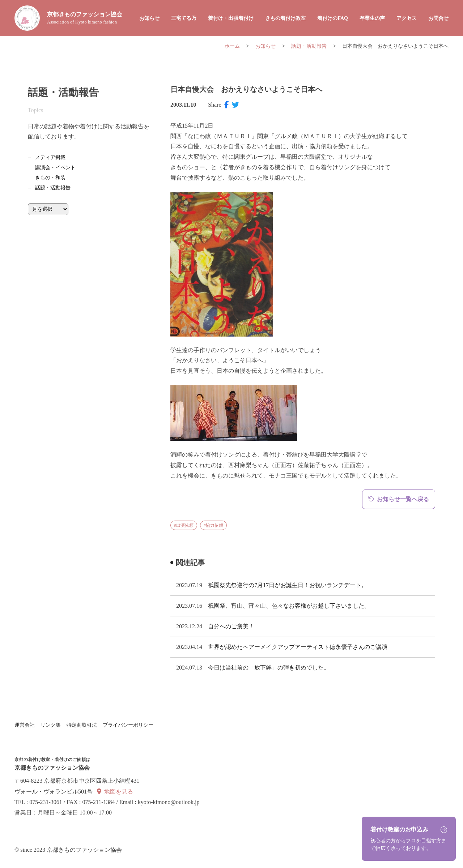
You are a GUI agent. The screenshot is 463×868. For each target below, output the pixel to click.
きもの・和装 (50, 178)
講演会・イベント (55, 168)
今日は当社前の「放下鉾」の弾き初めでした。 (269, 668)
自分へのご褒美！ (231, 626)
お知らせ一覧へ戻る (403, 499)
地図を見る (119, 792)
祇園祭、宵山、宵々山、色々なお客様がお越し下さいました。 (289, 606)
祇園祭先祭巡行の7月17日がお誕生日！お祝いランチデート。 (288, 585)
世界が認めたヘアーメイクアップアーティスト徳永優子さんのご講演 (298, 647)
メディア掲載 (50, 157)
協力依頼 (214, 525)
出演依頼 (185, 525)
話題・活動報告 (53, 188)
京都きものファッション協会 (85, 18)
